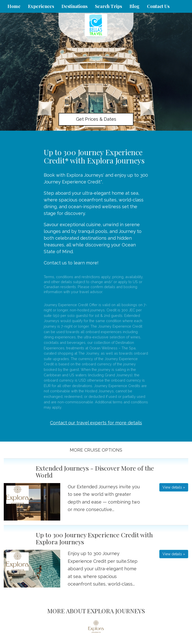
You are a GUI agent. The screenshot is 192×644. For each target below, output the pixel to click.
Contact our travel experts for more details (96, 423)
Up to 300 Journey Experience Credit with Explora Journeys (94, 538)
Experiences (41, 6)
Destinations (74, 6)
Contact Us (158, 6)
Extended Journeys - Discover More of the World (95, 471)
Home (14, 6)
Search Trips (108, 6)
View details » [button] (174, 487)
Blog (134, 6)
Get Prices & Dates (96, 119)
